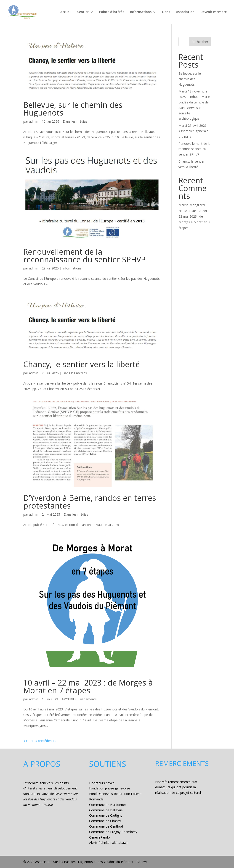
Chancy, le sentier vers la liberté (82, 364)
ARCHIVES (69, 699)
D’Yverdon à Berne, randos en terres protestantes (90, 502)
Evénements (88, 699)
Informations (141, 12)
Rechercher (200, 42)
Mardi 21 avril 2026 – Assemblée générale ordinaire (194, 131)
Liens (166, 12)
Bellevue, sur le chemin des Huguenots (73, 109)
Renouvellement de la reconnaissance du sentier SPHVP (84, 256)
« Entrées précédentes (40, 741)
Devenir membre (214, 12)
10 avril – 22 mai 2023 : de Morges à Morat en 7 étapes (88, 686)
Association (185, 12)
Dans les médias (75, 121)
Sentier (83, 12)
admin (34, 121)
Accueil (66, 12)
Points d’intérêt (112, 12)
